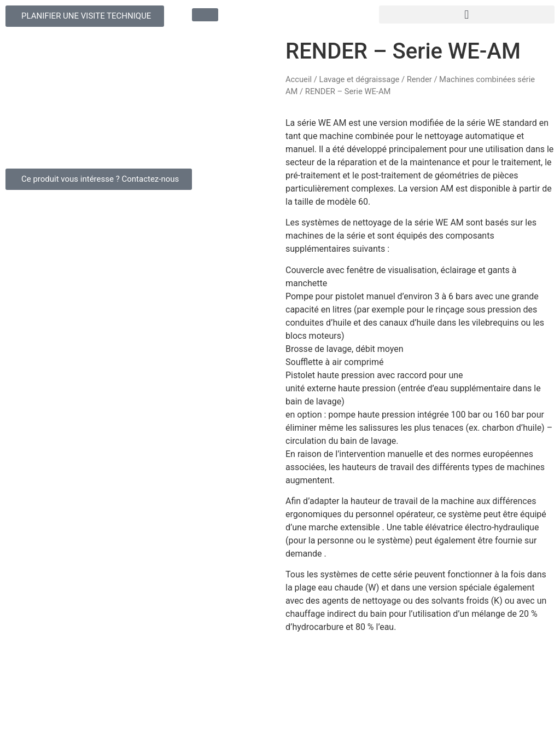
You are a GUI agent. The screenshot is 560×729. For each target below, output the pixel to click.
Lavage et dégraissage (359, 79)
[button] (467, 15)
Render (419, 79)
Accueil (299, 79)
